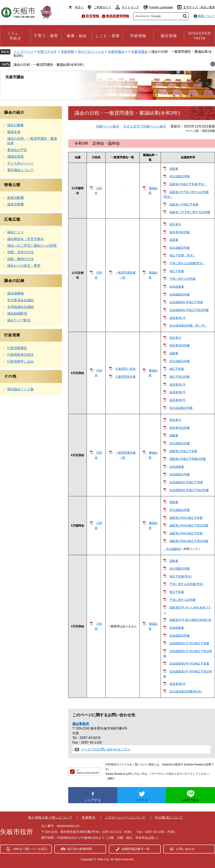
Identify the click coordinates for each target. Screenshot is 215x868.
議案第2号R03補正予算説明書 (189, 541)
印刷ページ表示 (107, 126)
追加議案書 (177, 287)
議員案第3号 (178, 400)
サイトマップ (130, 7)
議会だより (16, 232)
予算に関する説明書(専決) (186, 584)
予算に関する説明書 (183, 279)
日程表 (98, 191)
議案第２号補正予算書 (184, 204)
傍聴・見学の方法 (20, 252)
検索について (206, 16)
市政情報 (67, 52)
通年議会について (20, 170)
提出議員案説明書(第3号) (186, 691)
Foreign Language (161, 7)
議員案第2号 (178, 392)
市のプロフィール (91, 52)
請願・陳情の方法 (20, 259)
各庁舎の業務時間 (80, 849)
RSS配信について (169, 817)
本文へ (79, 7)
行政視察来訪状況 (20, 355)
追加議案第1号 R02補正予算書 (189, 643)
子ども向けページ (20, 163)
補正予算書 (177, 271)
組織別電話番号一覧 (136, 849)
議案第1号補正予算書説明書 (188, 459)
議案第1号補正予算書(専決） (188, 184)
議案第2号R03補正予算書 (186, 533)
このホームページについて (125, 817)
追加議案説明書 (180, 295)
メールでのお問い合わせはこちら (106, 749)
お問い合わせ (185, 849)
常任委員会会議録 (20, 300)
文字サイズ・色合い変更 (199, 7)
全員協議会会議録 (20, 307)
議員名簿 (14, 132)
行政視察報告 (17, 348)
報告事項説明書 (180, 232)
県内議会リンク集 (20, 389)
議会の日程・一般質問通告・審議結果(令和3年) (49, 65)
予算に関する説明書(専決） (187, 263)
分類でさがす (47, 52)
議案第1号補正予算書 (183, 451)
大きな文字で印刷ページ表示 (145, 126)
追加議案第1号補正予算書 (186, 302)
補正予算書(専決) (181, 576)
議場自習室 (16, 157)
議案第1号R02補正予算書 (186, 518)
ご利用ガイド (103, 7)
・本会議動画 (172, 549)
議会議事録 (16, 293)
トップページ (23, 52)
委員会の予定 (17, 150)
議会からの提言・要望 (24, 266)
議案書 (174, 169)
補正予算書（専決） (183, 255)
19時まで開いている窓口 (30, 849)
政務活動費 (16, 198)
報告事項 (175, 224)
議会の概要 (16, 125)
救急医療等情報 (118, 16)
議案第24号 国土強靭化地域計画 (190, 620)
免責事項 (88, 817)
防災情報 (92, 16)
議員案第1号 (178, 318)
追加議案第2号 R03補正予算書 (189, 664)
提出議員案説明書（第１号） (188, 326)
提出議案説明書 (180, 176)
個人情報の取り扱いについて (50, 817)
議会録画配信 (17, 313)
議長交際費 (16, 204)
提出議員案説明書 (181, 408)
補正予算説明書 (180, 377)
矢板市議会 (116, 52)
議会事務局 (81, 724)
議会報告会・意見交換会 (25, 239)
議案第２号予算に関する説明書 (190, 212)
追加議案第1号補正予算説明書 (189, 310)
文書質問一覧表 (125, 369)
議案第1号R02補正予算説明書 (189, 525)
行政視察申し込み (20, 361)
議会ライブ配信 (19, 320)
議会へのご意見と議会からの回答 (32, 246)
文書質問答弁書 (125, 377)
